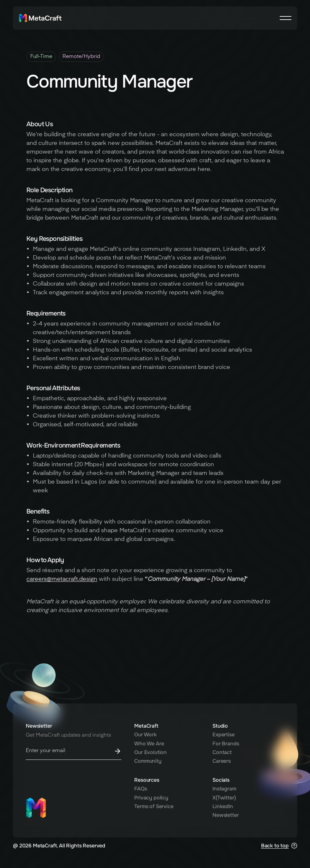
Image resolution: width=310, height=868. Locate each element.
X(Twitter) (224, 798)
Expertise (224, 735)
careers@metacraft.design (62, 579)
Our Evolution (150, 752)
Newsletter (225, 815)
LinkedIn (223, 806)
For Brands (226, 744)
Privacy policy (151, 798)
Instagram (224, 789)
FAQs (141, 789)
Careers (222, 761)
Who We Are (149, 744)
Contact (222, 752)
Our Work (146, 735)
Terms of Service (154, 806)
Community (148, 761)
